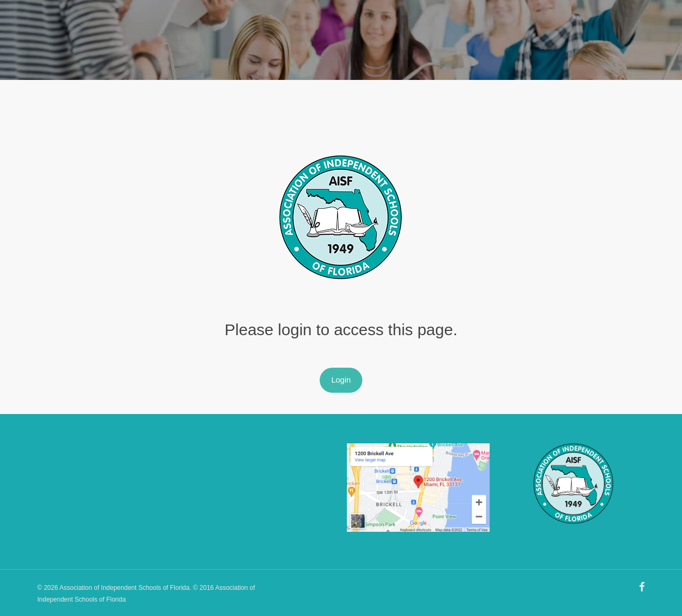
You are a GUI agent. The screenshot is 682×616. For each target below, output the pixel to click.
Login (341, 380)
